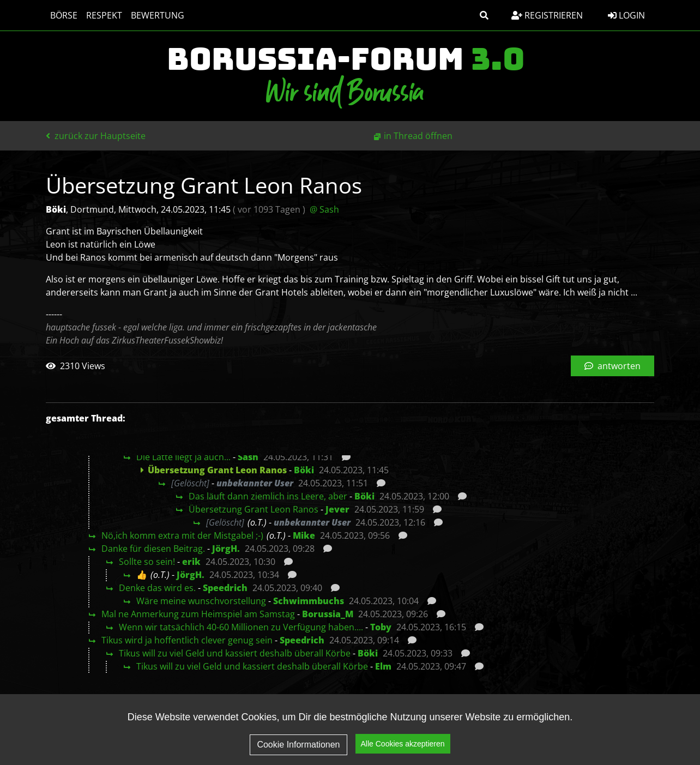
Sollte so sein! (147, 562)
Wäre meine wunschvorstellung (201, 601)
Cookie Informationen (298, 745)
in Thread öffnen (418, 136)
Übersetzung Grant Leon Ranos (254, 509)
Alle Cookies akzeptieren (403, 745)
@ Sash (324, 209)
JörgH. (226, 549)
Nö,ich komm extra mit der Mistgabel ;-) (182, 535)
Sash (248, 457)
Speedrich (225, 588)
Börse (64, 15)
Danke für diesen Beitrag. (153, 549)
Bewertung (158, 15)
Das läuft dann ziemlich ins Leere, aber (268, 496)
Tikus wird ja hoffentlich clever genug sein (187, 640)
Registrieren (547, 15)
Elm (383, 666)
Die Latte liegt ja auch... (183, 457)
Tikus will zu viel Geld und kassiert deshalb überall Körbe (235, 653)
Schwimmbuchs (309, 601)
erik (191, 562)
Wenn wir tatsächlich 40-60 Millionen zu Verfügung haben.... (241, 627)
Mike (304, 535)
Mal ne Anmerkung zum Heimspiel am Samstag (198, 614)
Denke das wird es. (157, 588)
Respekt (104, 15)
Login (626, 15)
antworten (612, 366)
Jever (337, 509)
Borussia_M (328, 614)
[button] (484, 15)
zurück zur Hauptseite (96, 136)
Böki (304, 470)
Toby (381, 627)
